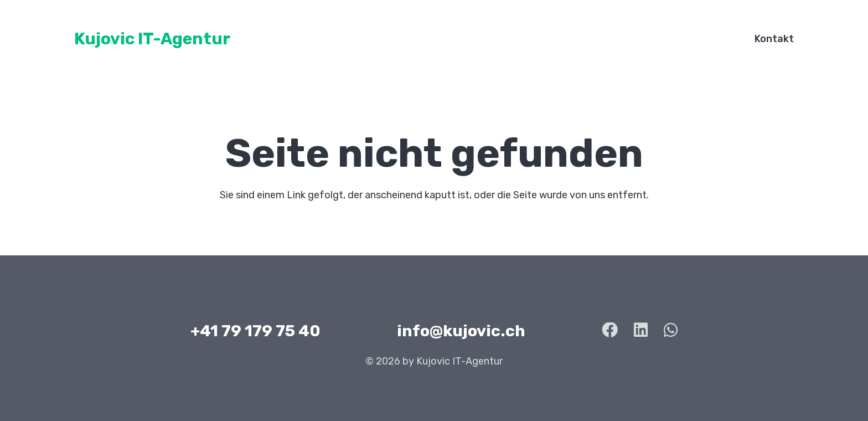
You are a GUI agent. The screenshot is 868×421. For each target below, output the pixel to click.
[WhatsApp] (671, 330)
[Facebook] (610, 330)
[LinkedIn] (641, 330)
